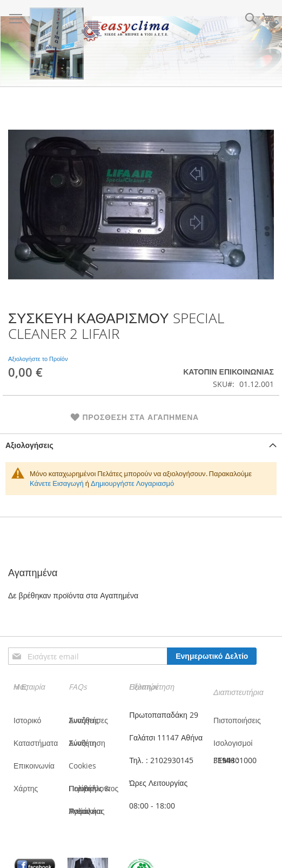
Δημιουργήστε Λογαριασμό (132, 483)
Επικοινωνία (34, 766)
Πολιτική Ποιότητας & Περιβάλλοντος (93, 788)
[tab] (141, 445)
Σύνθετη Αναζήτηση (87, 743)
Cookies (82, 766)
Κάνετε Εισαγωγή (57, 483)
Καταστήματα (36, 743)
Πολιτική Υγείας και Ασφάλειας (86, 811)
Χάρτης (26, 788)
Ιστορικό (27, 720)
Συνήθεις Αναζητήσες (88, 720)
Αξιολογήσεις (29, 445)
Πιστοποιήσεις (237, 720)
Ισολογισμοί (233, 743)
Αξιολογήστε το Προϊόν (38, 359)
